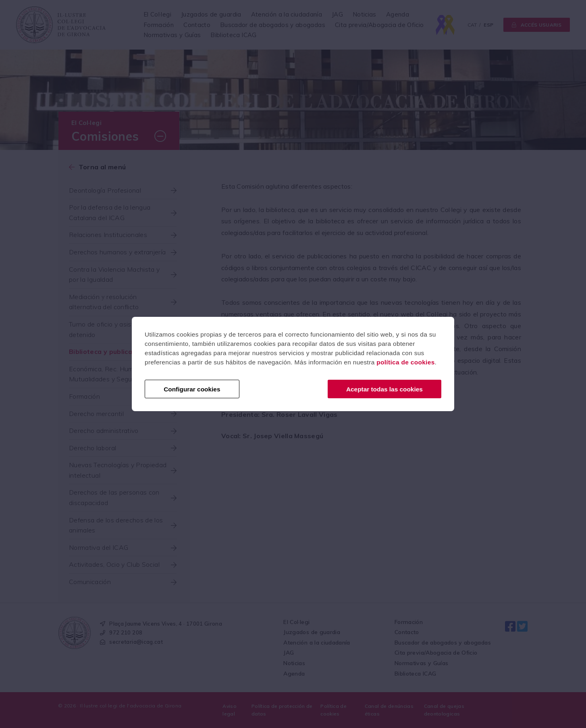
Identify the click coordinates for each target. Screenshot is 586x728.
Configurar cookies (192, 389)
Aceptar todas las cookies (384, 389)
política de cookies (405, 362)
